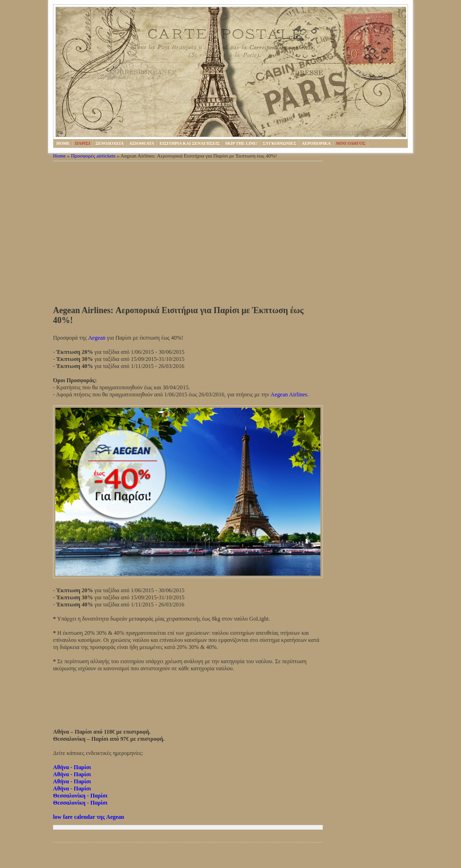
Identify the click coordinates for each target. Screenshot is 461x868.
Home (59, 156)
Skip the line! (241, 143)
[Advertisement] (188, 235)
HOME (63, 143)
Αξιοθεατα (142, 143)
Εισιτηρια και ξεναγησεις (190, 143)
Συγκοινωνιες (279, 143)
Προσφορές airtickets (93, 156)
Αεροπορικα (316, 143)
